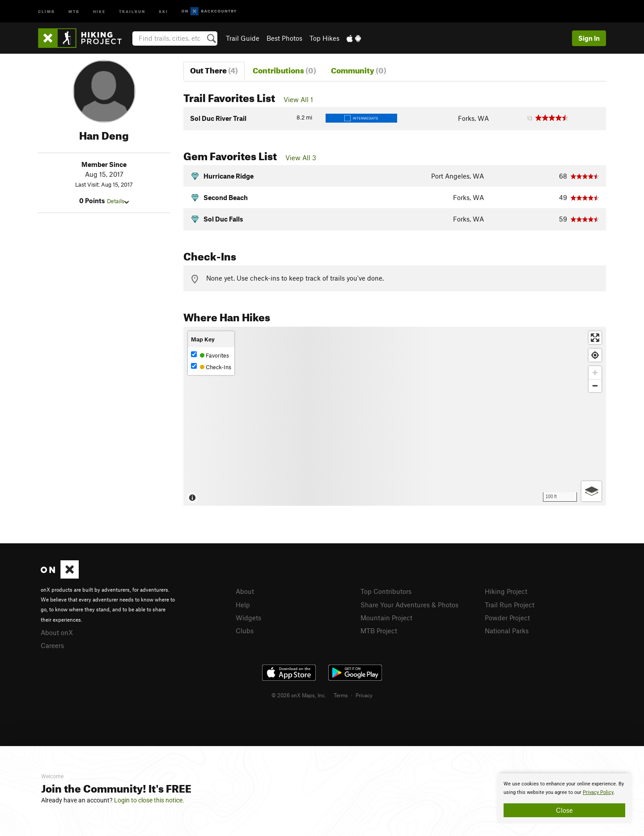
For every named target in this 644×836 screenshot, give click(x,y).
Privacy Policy (598, 792)
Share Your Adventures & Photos (409, 605)
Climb (47, 11)
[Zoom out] (595, 386)
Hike (99, 11)
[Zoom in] (595, 373)
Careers (52, 645)
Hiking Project (506, 591)
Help (243, 605)
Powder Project (507, 618)
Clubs (245, 631)
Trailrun (132, 11)
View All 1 (298, 99)
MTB (74, 11)
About (245, 591)
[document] (564, 798)
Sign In (589, 38)
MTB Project (379, 631)
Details (118, 201)
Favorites (210, 355)
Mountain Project (386, 618)
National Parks (507, 631)
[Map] (395, 416)
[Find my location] (595, 355)
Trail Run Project (510, 605)
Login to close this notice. (149, 800)
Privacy (364, 695)
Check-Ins (211, 367)
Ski (163, 11)
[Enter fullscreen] (595, 338)
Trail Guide (243, 38)
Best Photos (284, 38)
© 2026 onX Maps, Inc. (299, 695)
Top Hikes (324, 38)
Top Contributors (386, 591)
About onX (57, 632)
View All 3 (301, 158)
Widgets (248, 618)
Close (564, 810)
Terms (341, 695)
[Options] (591, 491)
